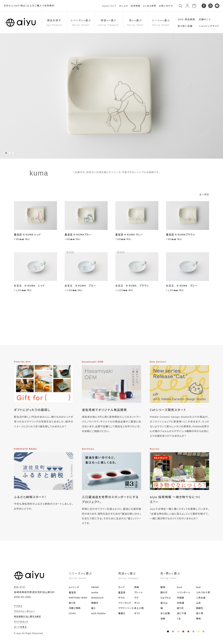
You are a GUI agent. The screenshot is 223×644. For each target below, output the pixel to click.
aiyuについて (109, 6)
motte (95, 592)
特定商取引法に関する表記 (28, 617)
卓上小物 (139, 608)
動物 (163, 587)
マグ (136, 598)
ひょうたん (166, 598)
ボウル (122, 598)
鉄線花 (95, 603)
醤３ (93, 608)
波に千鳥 (182, 613)
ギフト (137, 613)
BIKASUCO (97, 598)
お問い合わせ (166, 6)
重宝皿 (72, 592)
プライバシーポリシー (25, 611)
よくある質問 (150, 6)
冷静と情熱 (75, 608)
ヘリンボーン (183, 592)
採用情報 (135, 6)
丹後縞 (180, 598)
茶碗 (137, 587)
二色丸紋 (201, 598)
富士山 (164, 603)
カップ (122, 587)
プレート (138, 592)
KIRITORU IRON (78, 598)
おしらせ (124, 6)
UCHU (72, 613)
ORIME (95, 587)
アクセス (18, 606)
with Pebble (98, 613)
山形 (198, 603)
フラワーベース (126, 608)
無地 (198, 618)
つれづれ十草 (203, 592)
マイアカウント (21, 622)
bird (179, 587)
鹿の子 (164, 592)
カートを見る (20, 627)
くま (179, 618)
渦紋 (163, 618)
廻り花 (72, 603)
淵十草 (200, 613)
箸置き (122, 613)
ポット (137, 603)
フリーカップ (125, 603)
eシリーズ (74, 587)
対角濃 (180, 603)
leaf (198, 587)
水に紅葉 (165, 613)
